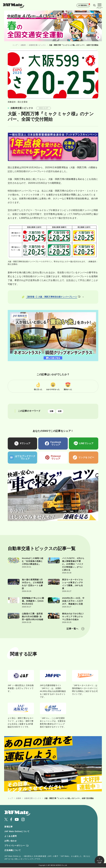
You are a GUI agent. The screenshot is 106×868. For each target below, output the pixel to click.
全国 (61, 412)
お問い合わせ (11, 841)
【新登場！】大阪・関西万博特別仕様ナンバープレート (53, 297)
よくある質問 (11, 836)
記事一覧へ (73, 629)
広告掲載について (13, 851)
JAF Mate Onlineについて (17, 832)
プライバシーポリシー (15, 846)
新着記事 (8, 827)
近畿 (52, 412)
